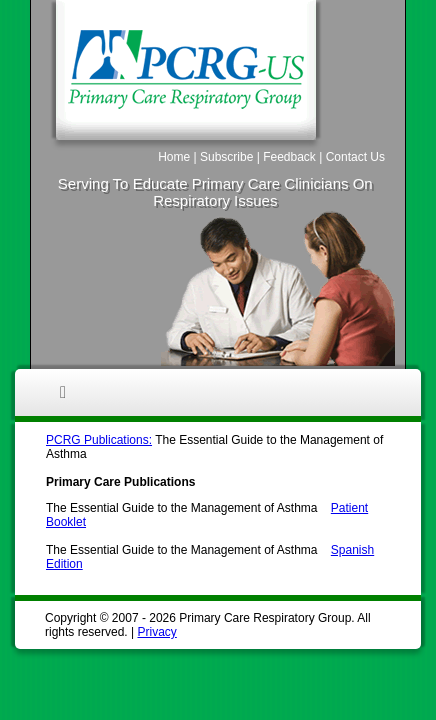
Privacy (156, 632)
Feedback (289, 157)
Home (174, 157)
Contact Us (355, 157)
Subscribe (226, 157)
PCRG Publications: (99, 440)
